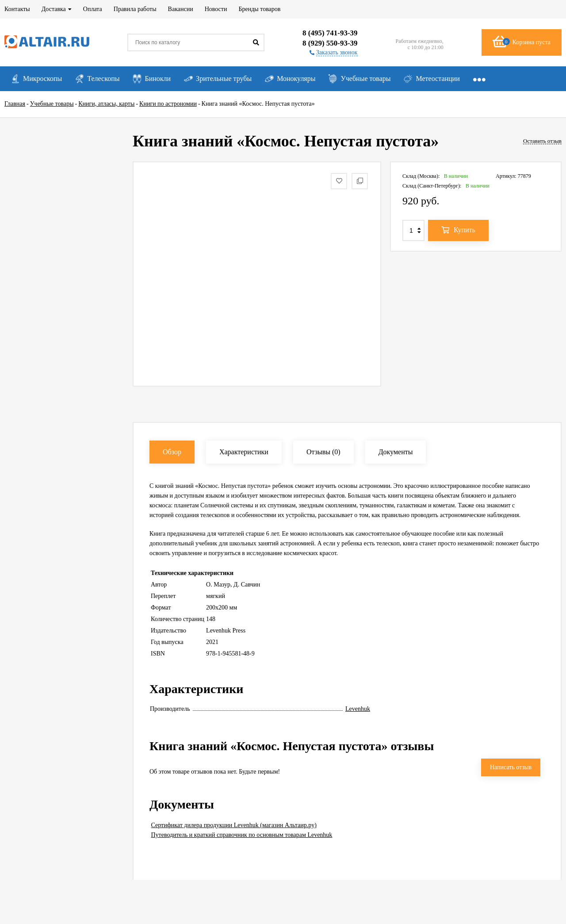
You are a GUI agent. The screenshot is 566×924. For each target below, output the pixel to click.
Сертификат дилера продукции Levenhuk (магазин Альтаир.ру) (234, 825)
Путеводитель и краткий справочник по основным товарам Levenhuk (242, 835)
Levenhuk (358, 709)
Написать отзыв (511, 767)
